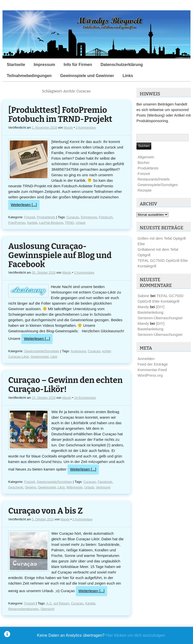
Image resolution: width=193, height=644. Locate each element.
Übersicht (47, 609)
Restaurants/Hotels (154, 179)
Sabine (144, 296)
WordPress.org (150, 375)
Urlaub (81, 223)
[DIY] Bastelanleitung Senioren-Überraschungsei (160, 312)
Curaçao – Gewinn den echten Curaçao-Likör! (65, 385)
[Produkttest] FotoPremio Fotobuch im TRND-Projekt (60, 115)
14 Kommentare (85, 398)
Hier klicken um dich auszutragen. (136, 635)
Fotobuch (106, 217)
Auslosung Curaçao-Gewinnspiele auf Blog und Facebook (60, 255)
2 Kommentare (86, 128)
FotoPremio (17, 223)
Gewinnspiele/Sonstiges (42, 351)
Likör (54, 357)
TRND (69, 223)
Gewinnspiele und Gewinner (87, 76)
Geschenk (16, 487)
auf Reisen (61, 603)
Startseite (16, 65)
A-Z (49, 603)
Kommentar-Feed (152, 370)
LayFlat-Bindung (51, 223)
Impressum (44, 65)
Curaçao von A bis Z (46, 511)
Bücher (144, 163)
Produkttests (46, 217)
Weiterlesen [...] (24, 205)
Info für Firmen (78, 65)
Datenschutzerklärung (122, 65)
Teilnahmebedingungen (29, 76)
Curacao (73, 217)
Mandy (68, 128)
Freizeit (30, 217)
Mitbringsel (75, 487)
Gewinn (30, 487)
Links (128, 76)
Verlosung (103, 487)
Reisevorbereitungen (23, 609)
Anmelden (146, 359)
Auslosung (78, 351)
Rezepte (145, 190)
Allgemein (146, 157)
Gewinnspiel (40, 357)
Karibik (32, 223)
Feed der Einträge (153, 364)
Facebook (105, 482)
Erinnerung (89, 217)
